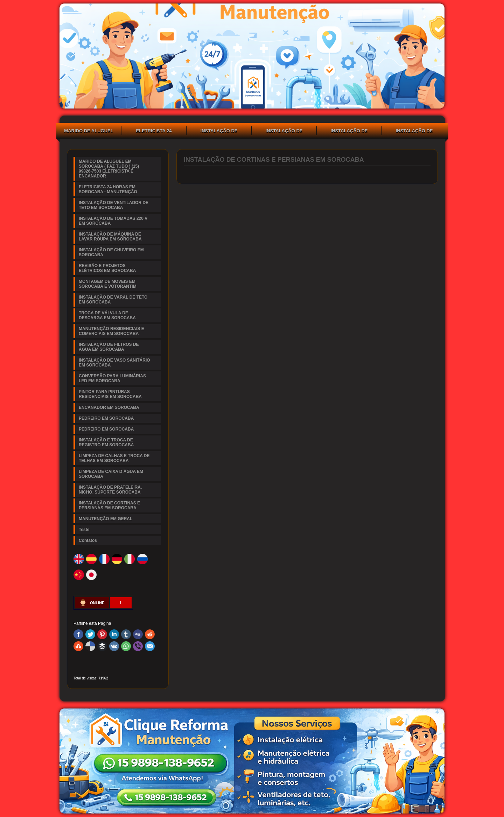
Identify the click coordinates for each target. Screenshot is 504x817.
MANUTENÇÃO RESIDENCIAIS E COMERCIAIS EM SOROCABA (111, 331)
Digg (138, 634)
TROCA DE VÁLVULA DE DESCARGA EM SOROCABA (107, 315)
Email (150, 646)
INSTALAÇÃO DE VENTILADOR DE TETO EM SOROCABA (219, 132)
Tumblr (126, 634)
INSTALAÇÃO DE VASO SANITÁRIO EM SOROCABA (114, 363)
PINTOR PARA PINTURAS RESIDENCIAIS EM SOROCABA (110, 394)
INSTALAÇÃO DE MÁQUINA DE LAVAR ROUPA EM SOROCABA (349, 132)
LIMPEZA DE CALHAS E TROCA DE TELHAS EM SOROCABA (114, 458)
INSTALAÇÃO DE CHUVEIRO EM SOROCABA (414, 132)
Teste (84, 530)
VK (114, 646)
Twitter (90, 634)
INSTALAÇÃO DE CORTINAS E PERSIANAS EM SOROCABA (109, 505)
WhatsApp (126, 646)
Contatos (88, 540)
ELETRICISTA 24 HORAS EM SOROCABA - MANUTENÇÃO (154, 132)
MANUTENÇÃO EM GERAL (106, 519)
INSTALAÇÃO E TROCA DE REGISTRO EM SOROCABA (106, 442)
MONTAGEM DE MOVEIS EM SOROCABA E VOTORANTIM (108, 284)
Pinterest (102, 634)
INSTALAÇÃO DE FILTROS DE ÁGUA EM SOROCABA (109, 347)
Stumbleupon (78, 646)
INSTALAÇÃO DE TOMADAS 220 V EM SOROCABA (284, 132)
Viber (138, 646)
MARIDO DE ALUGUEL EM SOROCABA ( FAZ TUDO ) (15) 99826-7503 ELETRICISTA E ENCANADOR (89, 132)
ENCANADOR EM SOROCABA (109, 407)
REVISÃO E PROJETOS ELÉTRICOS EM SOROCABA (107, 268)
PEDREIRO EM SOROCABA (106, 418)
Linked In (114, 634)
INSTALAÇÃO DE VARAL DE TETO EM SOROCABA (113, 300)
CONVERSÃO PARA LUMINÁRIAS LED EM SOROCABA (112, 378)
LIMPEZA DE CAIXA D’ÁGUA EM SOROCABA (111, 474)
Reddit (150, 634)
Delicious (90, 646)
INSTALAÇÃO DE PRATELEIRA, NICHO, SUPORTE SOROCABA (110, 490)
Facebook (78, 634)
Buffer (102, 646)
